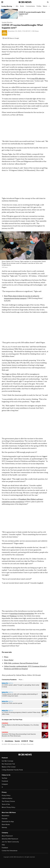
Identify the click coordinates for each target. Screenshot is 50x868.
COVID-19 (25, 741)
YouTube (4, 778)
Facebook (5, 781)
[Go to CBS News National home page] (25, 2)
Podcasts (5, 819)
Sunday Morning (7, 6)
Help (3, 845)
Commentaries (30, 6)
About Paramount (7, 836)
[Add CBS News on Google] (11, 38)
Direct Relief (9, 660)
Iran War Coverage (7, 761)
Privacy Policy (6, 795)
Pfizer (4, 616)
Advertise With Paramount (10, 839)
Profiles (39, 6)
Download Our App (8, 822)
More (21, 680)
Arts (17, 6)
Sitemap (4, 827)
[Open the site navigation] (9, 2)
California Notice (7, 798)
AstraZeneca (9, 741)
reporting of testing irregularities (22, 614)
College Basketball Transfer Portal (12, 770)
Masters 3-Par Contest (9, 767)
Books (22, 6)
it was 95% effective (38, 79)
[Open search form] (48, 2)
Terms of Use (6, 804)
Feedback (5, 848)
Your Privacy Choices (8, 801)
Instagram (5, 784)
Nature (45, 6)
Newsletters (5, 816)
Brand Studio (6, 825)
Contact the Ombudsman (10, 851)
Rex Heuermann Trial (8, 764)
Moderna (13, 616)
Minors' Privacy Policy (8, 807)
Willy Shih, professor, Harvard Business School (21, 663)
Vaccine (17, 741)
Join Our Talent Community (10, 842)
